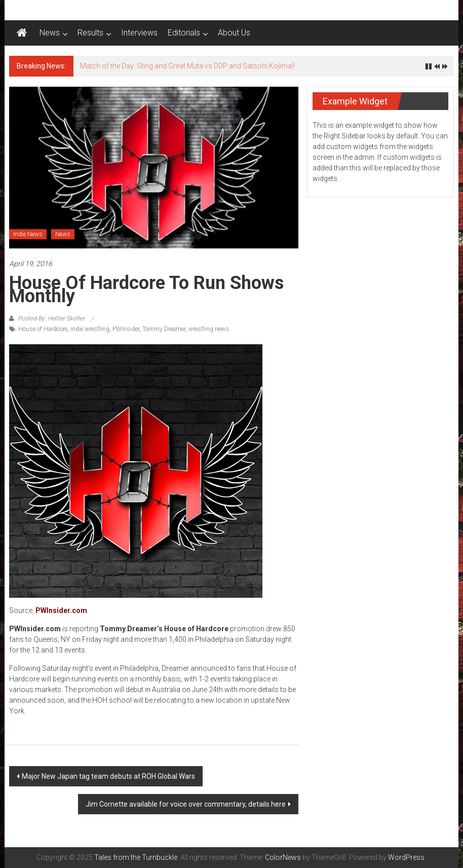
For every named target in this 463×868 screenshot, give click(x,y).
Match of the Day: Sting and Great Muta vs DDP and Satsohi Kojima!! (187, 66)
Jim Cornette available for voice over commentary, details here (186, 804)
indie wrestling (90, 329)
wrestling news (209, 329)
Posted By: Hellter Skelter (51, 318)
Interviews (139, 33)
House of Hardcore (43, 329)
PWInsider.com (61, 610)
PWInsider (126, 329)
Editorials (184, 33)
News (50, 33)
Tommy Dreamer (164, 329)
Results (90, 33)
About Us (234, 33)
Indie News (28, 234)
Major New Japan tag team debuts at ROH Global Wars (108, 776)
